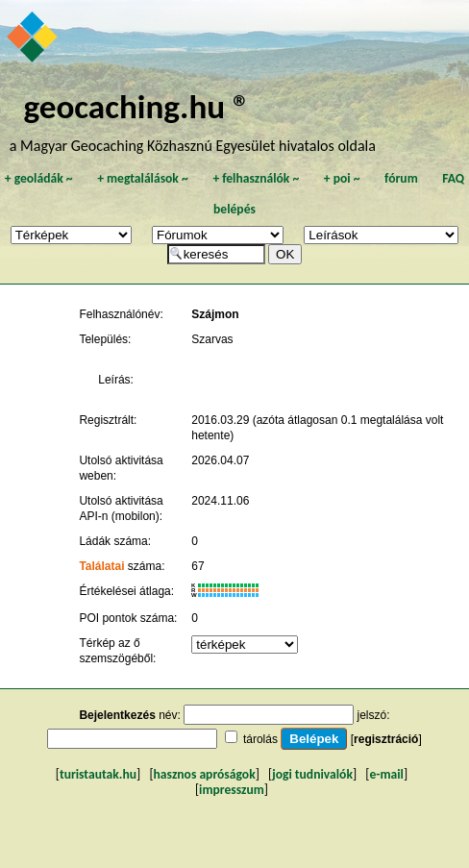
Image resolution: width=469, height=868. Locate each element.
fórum (401, 178)
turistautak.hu (98, 774)
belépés (234, 209)
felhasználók (256, 178)
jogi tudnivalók (312, 774)
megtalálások (143, 178)
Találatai (101, 566)
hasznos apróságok (205, 774)
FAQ (453, 178)
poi (342, 178)
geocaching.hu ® (136, 106)
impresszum (232, 790)
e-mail (386, 774)
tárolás (260, 739)
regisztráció (386, 739)
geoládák (39, 178)
